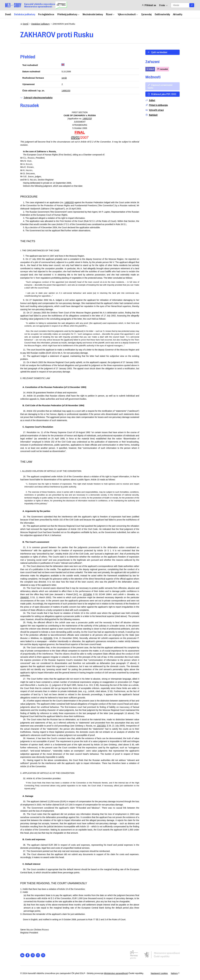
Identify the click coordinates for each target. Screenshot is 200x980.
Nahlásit (151, 115)
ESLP (150, 69)
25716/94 (87, 594)
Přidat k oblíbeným (156, 105)
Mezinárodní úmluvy (93, 14)
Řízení (110, 14)
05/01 (75, 137)
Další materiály (162, 14)
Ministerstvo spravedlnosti (116, 973)
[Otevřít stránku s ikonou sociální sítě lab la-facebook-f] (28, 955)
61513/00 (48, 638)
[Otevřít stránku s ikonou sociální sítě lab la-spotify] (33, 955)
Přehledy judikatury (68, 14)
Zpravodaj (146, 14)
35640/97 (25, 597)
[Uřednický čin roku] (61, 5)
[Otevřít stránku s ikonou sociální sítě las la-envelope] (38, 955)
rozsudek (162, 69)
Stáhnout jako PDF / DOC (162, 94)
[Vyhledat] (192, 5)
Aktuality (178, 14)
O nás (163, 5)
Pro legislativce (46, 14)
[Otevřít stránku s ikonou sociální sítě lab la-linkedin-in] (22, 955)
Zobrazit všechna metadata (36, 98)
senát (64, 78)
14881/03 (66, 91)
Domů (8, 14)
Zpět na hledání (157, 52)
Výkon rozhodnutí (128, 14)
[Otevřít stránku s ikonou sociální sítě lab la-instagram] (43, 955)
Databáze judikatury (25, 14)
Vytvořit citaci (154, 110)
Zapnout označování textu (160, 86)
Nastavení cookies (159, 973)
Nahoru (175, 973)
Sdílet (150, 100)
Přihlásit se (149, 5)
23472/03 (101, 726)
